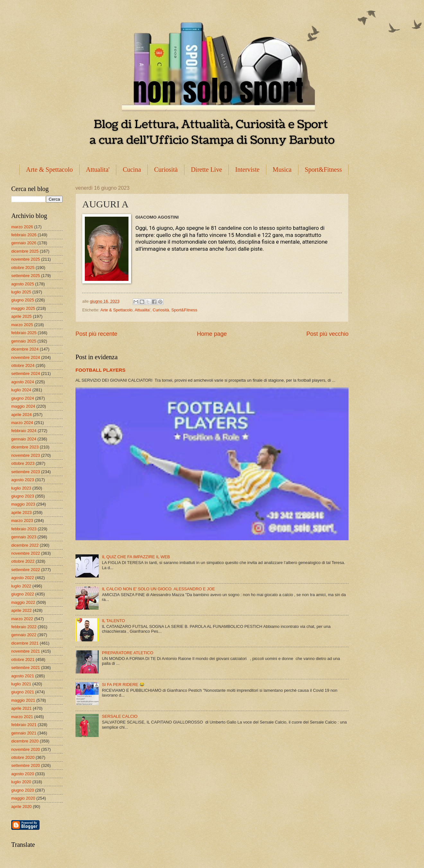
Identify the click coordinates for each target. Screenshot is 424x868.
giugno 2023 (23, 496)
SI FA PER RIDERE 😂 (123, 685)
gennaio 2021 (24, 733)
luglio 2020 (21, 782)
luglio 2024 (21, 390)
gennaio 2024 (24, 439)
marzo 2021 (22, 717)
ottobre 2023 (23, 463)
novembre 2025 (26, 259)
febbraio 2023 (24, 529)
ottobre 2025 (23, 268)
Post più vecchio (327, 334)
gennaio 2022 (24, 635)
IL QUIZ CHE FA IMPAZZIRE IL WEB (136, 557)
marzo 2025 (22, 325)
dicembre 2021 (25, 643)
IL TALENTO (113, 621)
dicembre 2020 (25, 741)
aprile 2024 (22, 415)
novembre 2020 (26, 749)
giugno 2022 (23, 594)
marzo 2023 (22, 521)
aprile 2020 (22, 807)
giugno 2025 (23, 300)
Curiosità (166, 169)
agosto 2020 (23, 774)
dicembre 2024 (25, 349)
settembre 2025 (26, 276)
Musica (282, 169)
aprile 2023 (22, 512)
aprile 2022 (22, 610)
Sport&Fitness (323, 169)
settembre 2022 (26, 570)
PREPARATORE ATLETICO (128, 653)
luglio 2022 (21, 586)
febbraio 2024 (24, 431)
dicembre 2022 (25, 545)
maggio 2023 (23, 504)
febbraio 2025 (24, 333)
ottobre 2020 (23, 757)
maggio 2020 (23, 798)
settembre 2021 (26, 668)
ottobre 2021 (23, 660)
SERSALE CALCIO (120, 716)
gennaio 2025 (24, 341)
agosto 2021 (23, 676)
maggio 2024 (23, 406)
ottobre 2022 (23, 561)
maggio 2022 (23, 602)
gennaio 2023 (24, 537)
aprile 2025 (22, 316)
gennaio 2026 (24, 243)
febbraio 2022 (24, 627)
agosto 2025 (23, 284)
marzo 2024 (22, 423)
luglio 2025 (21, 292)
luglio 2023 (21, 488)
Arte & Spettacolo (49, 169)
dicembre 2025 (25, 251)
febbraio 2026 (24, 235)
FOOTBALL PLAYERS (101, 370)
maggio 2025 (23, 308)
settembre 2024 (26, 373)
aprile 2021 (22, 708)
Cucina (132, 169)
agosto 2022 (23, 578)
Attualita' (98, 169)
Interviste (247, 169)
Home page (212, 334)
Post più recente (96, 334)
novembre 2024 (26, 357)
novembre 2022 (26, 553)
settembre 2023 (26, 472)
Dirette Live (206, 169)
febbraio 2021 (24, 725)
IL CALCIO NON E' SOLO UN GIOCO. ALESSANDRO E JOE (158, 589)
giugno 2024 (23, 398)
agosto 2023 (23, 480)
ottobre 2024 (23, 365)
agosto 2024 (23, 382)
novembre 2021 (26, 651)
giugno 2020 (23, 790)
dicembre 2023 (25, 447)
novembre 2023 (26, 455)
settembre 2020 (26, 765)
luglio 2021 (21, 684)
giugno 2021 (23, 692)
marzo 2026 (22, 227)
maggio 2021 (23, 700)
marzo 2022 (22, 619)
